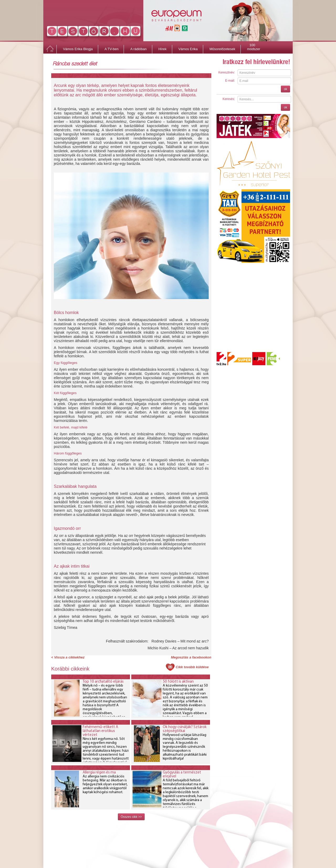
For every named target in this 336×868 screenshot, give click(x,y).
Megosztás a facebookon (191, 657)
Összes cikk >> (131, 817)
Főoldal (50, 49)
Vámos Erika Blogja (78, 49)
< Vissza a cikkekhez (68, 657)
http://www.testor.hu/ (94, 32)
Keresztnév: (227, 72)
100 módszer (254, 46)
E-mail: (230, 81)
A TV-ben (111, 49)
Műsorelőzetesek (222, 49)
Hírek (162, 49)
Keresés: (229, 99)
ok (285, 89)
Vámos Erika (188, 49)
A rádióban (138, 49)
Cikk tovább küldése (192, 667)
